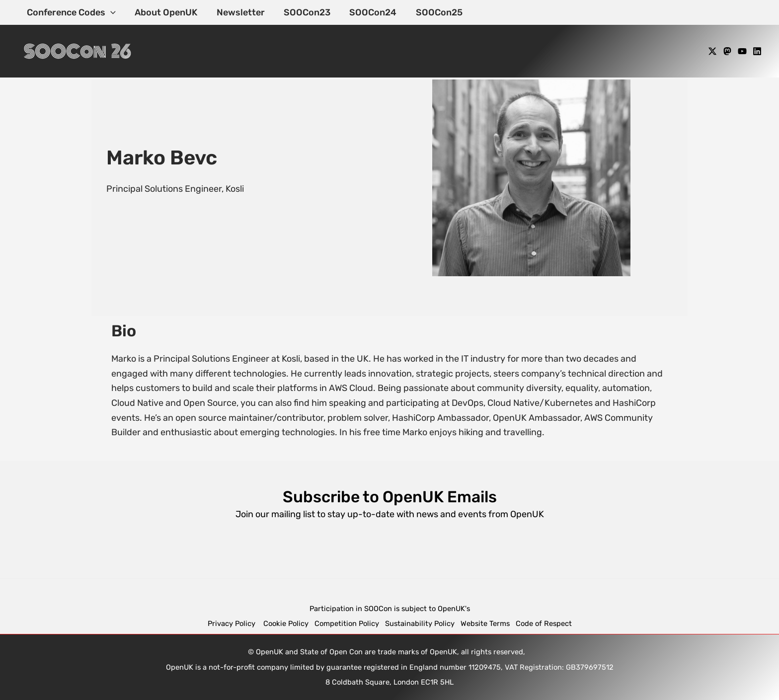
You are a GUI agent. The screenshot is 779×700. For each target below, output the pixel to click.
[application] (110, 12)
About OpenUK (164, 12)
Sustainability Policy (420, 623)
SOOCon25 (433, 12)
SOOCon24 (368, 12)
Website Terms (485, 623)
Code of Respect (544, 623)
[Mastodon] (727, 51)
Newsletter (238, 12)
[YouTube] (742, 51)
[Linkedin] (757, 51)
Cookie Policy (286, 623)
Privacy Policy (233, 623)
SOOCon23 (303, 12)
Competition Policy (350, 623)
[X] (712, 51)
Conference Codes (71, 12)
